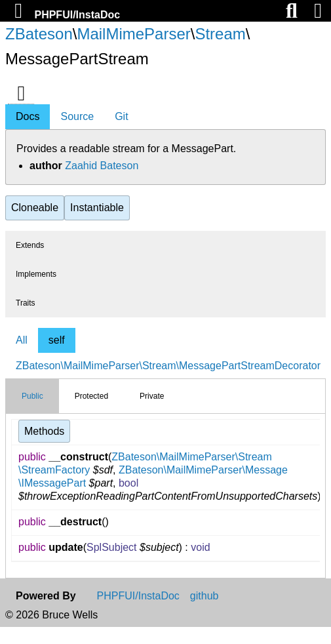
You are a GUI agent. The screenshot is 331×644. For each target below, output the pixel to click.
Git (121, 116)
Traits (26, 303)
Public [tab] (32, 396)
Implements (36, 274)
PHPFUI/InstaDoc (77, 15)
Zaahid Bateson (102, 166)
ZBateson (39, 34)
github (204, 596)
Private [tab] (152, 396)
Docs (28, 116)
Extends (30, 245)
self (57, 340)
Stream (220, 34)
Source (77, 116)
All (22, 340)
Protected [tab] (91, 396)
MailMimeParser (133, 34)
